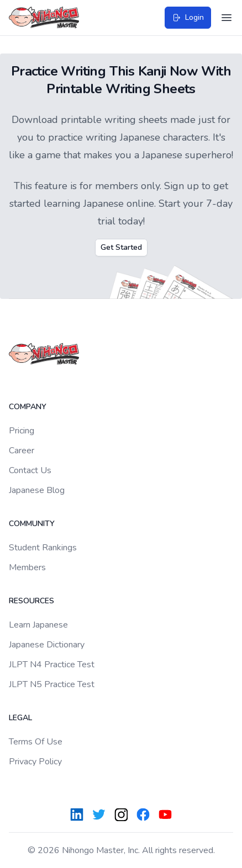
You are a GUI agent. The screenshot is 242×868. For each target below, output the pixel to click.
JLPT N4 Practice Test (52, 665)
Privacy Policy (35, 762)
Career (22, 451)
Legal (20, 718)
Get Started (121, 247)
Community (32, 524)
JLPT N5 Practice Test (52, 684)
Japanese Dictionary (47, 645)
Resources (31, 601)
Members (27, 567)
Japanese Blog (37, 490)
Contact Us (30, 470)
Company (28, 407)
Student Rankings (43, 548)
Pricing (22, 431)
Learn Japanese (38, 625)
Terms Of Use (36, 742)
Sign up (181, 186)
